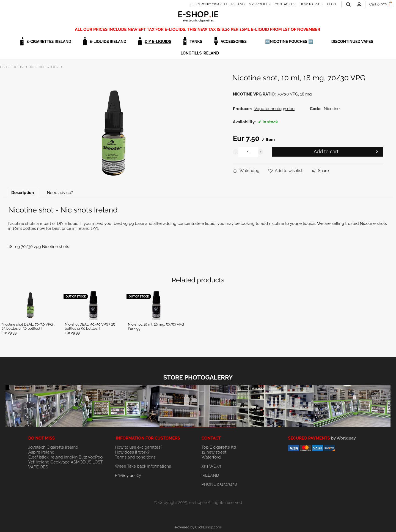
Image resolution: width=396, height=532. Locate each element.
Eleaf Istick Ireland (46, 457)
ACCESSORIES (234, 42)
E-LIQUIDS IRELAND (108, 42)
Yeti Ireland (39, 462)
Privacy (128, 475)
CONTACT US (285, 4)
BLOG (331, 4)
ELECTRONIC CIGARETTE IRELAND (218, 4)
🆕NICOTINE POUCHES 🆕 (289, 42)
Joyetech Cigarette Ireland (53, 447)
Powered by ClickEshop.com (198, 527)
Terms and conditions (135, 457)
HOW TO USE (310, 4)
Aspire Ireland (41, 452)
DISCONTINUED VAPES (352, 42)
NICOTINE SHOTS (44, 67)
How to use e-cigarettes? (139, 447)
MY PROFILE (258, 4)
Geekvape (60, 462)
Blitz (83, 457)
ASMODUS (81, 462)
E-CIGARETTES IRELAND (49, 42)
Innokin (71, 457)
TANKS (196, 42)
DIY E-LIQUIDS (158, 42)
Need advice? (60, 193)
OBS (44, 467)
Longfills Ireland (200, 53)
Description (23, 193)
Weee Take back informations (143, 466)
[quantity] (248, 152)
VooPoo (95, 457)
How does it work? (132, 452)
